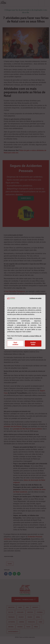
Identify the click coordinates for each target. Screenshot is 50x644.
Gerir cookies (15, 344)
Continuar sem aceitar (35, 298)
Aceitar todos (33, 344)
